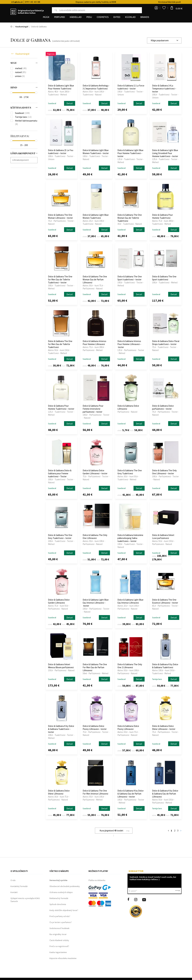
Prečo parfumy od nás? (60, 916)
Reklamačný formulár (59, 898)
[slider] (11, 93)
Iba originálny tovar (58, 934)
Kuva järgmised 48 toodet (111, 831)
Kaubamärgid (22, 54)
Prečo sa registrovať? (59, 946)
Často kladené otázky (59, 940)
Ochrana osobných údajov (61, 892)
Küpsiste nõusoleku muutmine (63, 958)
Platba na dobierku (97, 880)
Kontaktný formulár (19, 886)
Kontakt (14, 892)
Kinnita (177, 891)
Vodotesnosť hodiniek (59, 928)
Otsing (54, 11)
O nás (13, 880)
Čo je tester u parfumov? (61, 922)
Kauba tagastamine (58, 952)
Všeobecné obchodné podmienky (65, 886)
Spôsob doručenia (58, 904)
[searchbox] (25, 160)
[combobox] (164, 40)
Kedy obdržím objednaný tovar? (64, 910)
